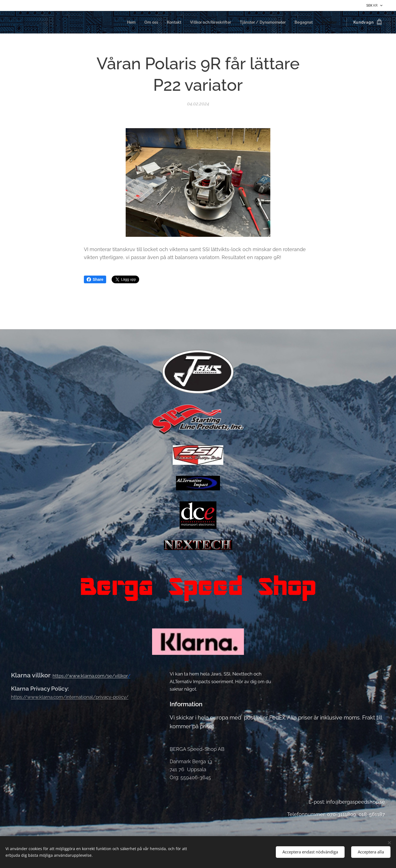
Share (95, 279)
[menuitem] (122, 22)
